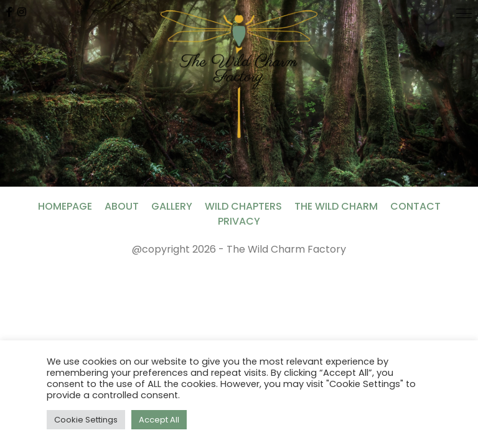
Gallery (172, 206)
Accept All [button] (159, 420)
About (122, 206)
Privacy (239, 221)
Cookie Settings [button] (86, 420)
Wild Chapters (243, 206)
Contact (415, 206)
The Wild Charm (336, 206)
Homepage (65, 206)
